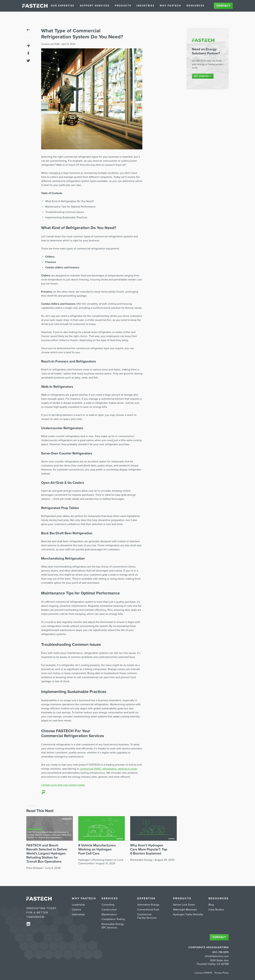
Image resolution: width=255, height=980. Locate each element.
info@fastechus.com (217, 956)
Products (123, 6)
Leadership (78, 905)
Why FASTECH (170, 6)
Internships (78, 914)
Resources (195, 6)
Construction (109, 910)
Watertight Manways (185, 910)
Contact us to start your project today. (63, 785)
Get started (203, 76)
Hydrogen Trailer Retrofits (188, 914)
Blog (211, 905)
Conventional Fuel (148, 910)
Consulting (108, 905)
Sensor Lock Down (184, 905)
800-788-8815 (221, 952)
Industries (145, 6)
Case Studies (216, 910)
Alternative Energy (148, 905)
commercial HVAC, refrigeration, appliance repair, (109, 769)
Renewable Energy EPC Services (113, 926)
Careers (76, 910)
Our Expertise (63, 6)
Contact (223, 6)
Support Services (95, 6)
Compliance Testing (113, 919)
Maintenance (109, 914)
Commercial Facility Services (147, 916)
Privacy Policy (222, 973)
